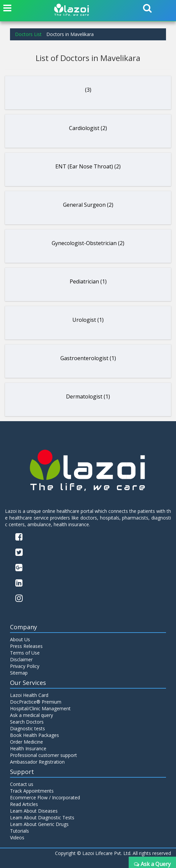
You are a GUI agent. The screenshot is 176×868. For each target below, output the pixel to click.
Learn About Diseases (34, 811)
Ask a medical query (31, 715)
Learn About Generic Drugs (39, 824)
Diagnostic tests (27, 728)
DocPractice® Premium (36, 702)
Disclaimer (21, 659)
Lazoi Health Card (29, 695)
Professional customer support (43, 755)
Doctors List (28, 34)
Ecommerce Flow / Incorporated (45, 797)
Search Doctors (27, 722)
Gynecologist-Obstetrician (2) (88, 243)
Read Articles (24, 804)
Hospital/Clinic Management (40, 708)
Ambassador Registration (37, 762)
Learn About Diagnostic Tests (42, 817)
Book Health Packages (34, 735)
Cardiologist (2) (88, 128)
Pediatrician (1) (88, 281)
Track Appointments (32, 791)
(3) (88, 90)
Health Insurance (28, 748)
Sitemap (19, 673)
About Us (20, 639)
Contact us (22, 784)
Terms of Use (25, 653)
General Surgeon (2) (88, 205)
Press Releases (26, 646)
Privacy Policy (25, 666)
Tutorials (19, 831)
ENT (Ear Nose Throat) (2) (88, 166)
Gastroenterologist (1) (88, 358)
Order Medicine (26, 742)
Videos (17, 837)
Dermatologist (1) (88, 396)
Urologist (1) (88, 320)
